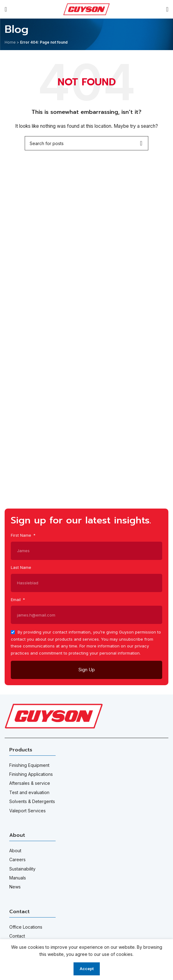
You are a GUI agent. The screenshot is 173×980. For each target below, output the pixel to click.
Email (16, 600)
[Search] (167, 9)
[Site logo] (86, 9)
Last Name (21, 567)
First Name (22, 535)
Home (10, 42)
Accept (87, 969)
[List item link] (86, 765)
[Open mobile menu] (6, 9)
